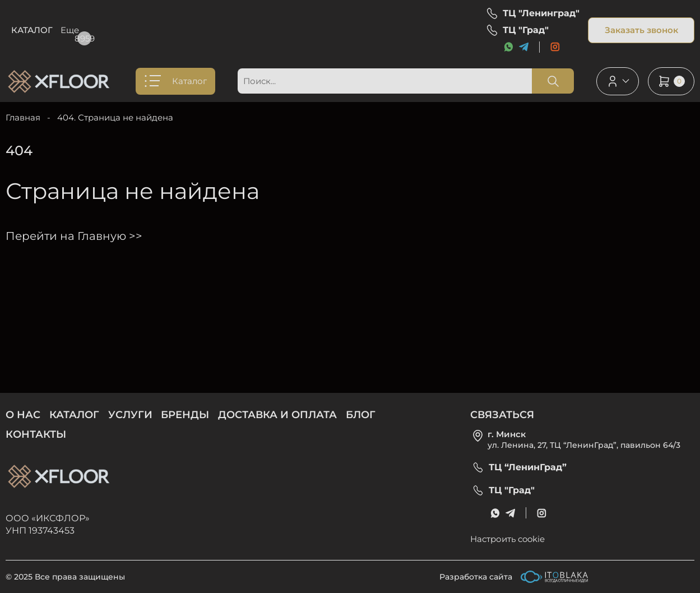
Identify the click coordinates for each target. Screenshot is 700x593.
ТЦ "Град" (526, 30)
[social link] (555, 47)
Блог (357, 30)
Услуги (137, 30)
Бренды (200, 30)
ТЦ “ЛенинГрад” (528, 467)
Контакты (36, 434)
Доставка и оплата (282, 30)
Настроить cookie (507, 539)
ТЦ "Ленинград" (541, 13)
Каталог (32, 30)
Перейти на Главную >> (74, 236)
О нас (80, 30)
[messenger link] (509, 47)
